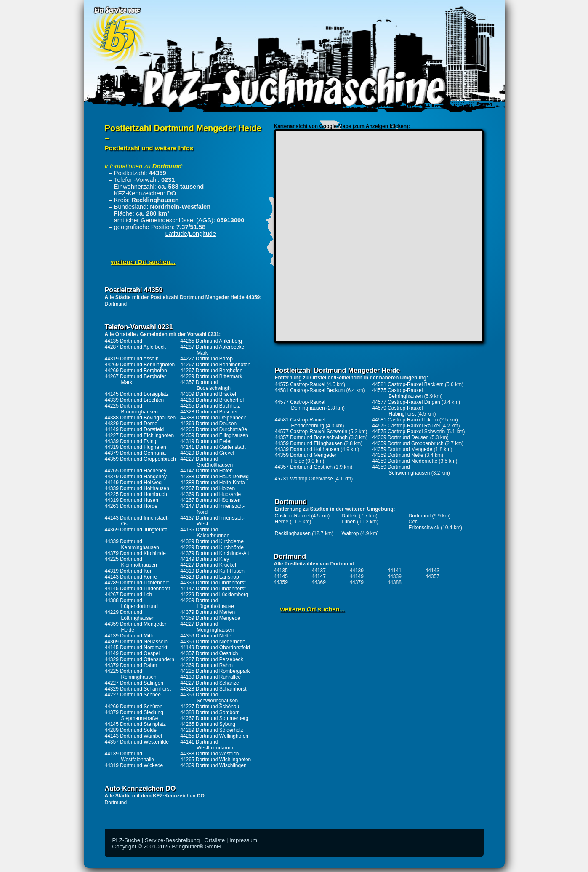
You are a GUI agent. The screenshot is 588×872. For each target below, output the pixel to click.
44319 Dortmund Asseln (132, 359)
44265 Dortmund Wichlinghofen (216, 760)
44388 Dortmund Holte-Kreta (212, 483)
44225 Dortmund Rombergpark (215, 671)
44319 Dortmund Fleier (206, 441)
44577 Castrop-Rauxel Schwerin (311, 432)
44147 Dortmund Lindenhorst (213, 589)
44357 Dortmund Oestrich (209, 653)
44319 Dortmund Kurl (129, 571)
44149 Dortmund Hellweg (133, 483)
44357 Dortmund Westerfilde (137, 742)
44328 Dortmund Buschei (209, 412)
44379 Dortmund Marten (208, 612)
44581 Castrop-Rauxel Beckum (310, 390)
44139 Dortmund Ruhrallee (210, 677)
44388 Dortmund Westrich (209, 754)
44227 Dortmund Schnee (133, 695)
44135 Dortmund (124, 341)
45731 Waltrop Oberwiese (304, 479)
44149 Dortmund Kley (205, 559)
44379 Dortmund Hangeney (136, 477)
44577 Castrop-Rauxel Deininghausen (300, 405)
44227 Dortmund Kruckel (208, 565)
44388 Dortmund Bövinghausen (140, 418)
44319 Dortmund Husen (132, 500)
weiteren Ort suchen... (143, 262)
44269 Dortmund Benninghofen (140, 365)
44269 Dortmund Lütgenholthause (207, 603)
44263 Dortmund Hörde (131, 506)
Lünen (349, 522)
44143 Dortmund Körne (131, 577)
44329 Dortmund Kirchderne (212, 541)
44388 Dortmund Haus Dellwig (214, 477)
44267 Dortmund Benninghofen (215, 365)
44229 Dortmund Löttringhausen (130, 615)
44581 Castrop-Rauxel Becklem (408, 384)
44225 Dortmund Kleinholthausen (131, 562)
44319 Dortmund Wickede (134, 765)
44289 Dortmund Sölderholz (212, 730)
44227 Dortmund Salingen (134, 683)
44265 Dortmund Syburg (208, 724)
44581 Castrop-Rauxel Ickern (405, 420)
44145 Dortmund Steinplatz (135, 724)
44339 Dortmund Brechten (134, 400)
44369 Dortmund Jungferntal (137, 530)
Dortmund (116, 304)
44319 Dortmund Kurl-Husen (212, 571)
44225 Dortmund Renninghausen (131, 674)
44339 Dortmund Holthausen (137, 488)
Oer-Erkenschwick (424, 525)
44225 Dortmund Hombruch (136, 494)
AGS (205, 220)
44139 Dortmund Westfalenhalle (130, 757)
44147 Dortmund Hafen (206, 471)
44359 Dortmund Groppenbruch (140, 459)
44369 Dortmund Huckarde (210, 494)
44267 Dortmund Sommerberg (214, 718)
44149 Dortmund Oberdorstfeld (215, 648)
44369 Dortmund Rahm (206, 665)
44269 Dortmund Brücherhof (212, 400)
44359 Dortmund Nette (206, 636)
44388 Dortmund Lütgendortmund (131, 603)
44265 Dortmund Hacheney (136, 471)
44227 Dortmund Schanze (209, 683)
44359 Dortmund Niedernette (213, 642)
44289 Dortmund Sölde (131, 730)
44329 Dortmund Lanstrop (209, 577)
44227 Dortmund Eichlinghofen (140, 435)
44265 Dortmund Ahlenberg (211, 341)
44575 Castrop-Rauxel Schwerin (408, 432)
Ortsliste (214, 840)
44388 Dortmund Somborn (210, 712)
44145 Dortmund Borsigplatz (137, 394)
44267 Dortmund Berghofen (211, 371)
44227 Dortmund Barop (206, 359)
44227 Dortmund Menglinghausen (207, 627)
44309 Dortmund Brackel (208, 394)
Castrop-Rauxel (292, 516)
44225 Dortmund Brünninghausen (131, 409)
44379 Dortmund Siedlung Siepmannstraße (134, 715)
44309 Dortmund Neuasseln (136, 642)
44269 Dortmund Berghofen (136, 371)
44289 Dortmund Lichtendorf (137, 583)
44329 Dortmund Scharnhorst (138, 689)
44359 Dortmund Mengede (210, 618)
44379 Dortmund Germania (135, 453)
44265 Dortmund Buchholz (210, 406)
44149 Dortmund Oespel (132, 653)
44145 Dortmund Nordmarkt (136, 648)
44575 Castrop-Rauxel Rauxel (406, 426)
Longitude (202, 234)
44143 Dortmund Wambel (133, 736)
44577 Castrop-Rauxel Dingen (406, 402)
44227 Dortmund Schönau (210, 707)
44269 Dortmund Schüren (134, 707)
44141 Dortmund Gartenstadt (213, 447)
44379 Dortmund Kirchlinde (135, 553)
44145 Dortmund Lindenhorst (137, 589)
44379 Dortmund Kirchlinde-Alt (214, 553)
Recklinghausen (293, 533)
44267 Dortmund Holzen (208, 488)
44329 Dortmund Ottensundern (140, 659)
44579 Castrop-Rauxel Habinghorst (397, 411)
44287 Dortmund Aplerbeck (135, 347)
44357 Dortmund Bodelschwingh (205, 385)
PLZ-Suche (126, 840)
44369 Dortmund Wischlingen (213, 765)
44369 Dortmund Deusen (208, 424)
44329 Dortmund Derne (131, 424)
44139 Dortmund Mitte (130, 636)
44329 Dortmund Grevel (207, 453)
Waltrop (350, 533)
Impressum (243, 840)
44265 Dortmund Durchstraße (214, 429)
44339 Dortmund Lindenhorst (213, 583)
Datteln (350, 516)
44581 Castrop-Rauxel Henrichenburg (300, 423)
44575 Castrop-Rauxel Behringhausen (397, 393)
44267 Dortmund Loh (129, 595)
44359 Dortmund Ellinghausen (214, 435)
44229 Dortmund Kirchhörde (212, 547)
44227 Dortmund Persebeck (212, 659)
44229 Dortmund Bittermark (211, 376)
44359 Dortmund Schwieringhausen (209, 698)
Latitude (176, 234)
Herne (282, 522)
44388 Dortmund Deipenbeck (213, 418)
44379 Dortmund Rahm (131, 665)
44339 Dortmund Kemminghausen (132, 544)
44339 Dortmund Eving (131, 441)
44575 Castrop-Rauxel (300, 384)
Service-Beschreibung (172, 840)
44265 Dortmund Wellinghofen (214, 736)
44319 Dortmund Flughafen (136, 447)
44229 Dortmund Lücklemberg (214, 595)
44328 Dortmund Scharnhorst (213, 689)
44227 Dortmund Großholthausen (206, 462)
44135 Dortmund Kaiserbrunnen (205, 533)
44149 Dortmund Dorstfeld (134, 429)
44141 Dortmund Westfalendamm (206, 745)
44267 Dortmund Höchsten (210, 500)
